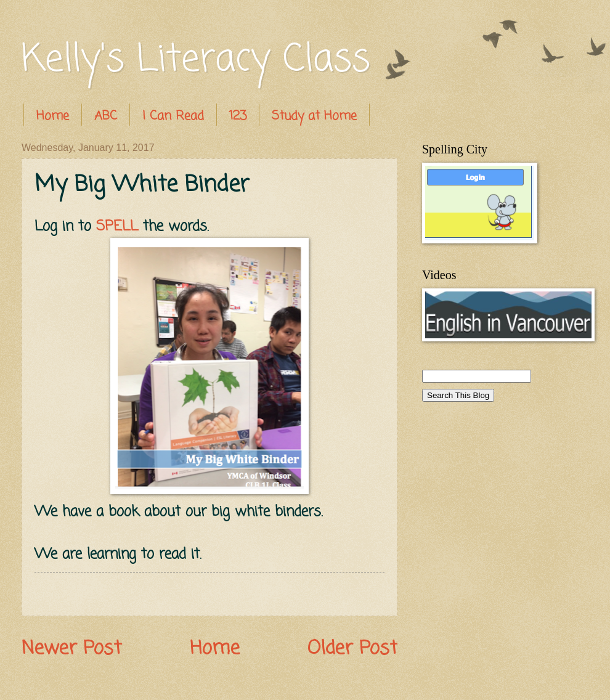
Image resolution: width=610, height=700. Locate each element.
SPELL (117, 226)
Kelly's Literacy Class (196, 60)
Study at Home (314, 116)
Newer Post (71, 649)
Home (53, 116)
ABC (106, 116)
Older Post (352, 649)
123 (238, 116)
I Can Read (173, 116)
